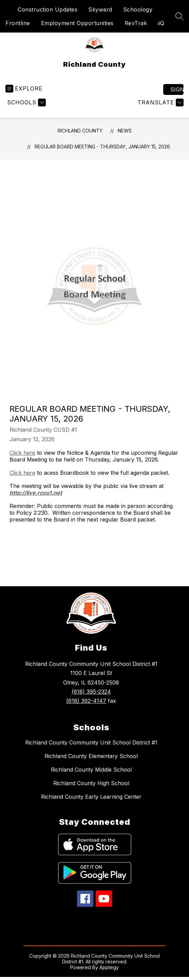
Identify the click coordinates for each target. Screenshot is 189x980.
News (125, 131)
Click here (22, 453)
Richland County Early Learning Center (91, 797)
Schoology (138, 9)
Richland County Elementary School (91, 756)
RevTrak (136, 23)
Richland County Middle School (91, 770)
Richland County (80, 131)
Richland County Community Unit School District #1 (91, 742)
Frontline (18, 23)
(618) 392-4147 (86, 701)
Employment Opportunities (77, 23)
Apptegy (109, 967)
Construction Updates (48, 9)
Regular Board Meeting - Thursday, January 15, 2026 (102, 147)
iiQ (161, 23)
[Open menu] (24, 89)
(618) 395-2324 (91, 692)
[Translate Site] (160, 103)
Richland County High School (91, 783)
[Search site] (179, 16)
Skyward (100, 9)
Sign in (177, 89)
